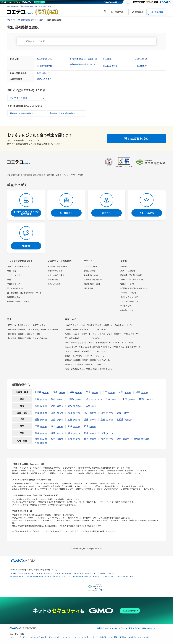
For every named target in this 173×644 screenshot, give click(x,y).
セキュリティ (67, 637)
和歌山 (120, 419)
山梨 (103, 413)
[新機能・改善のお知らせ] (105, 12)
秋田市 (112, 392)
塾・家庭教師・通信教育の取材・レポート (24, 293)
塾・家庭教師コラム (15, 288)
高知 (86, 426)
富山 (53, 413)
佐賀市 (60, 439)
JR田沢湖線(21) (44, 66)
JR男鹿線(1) (141, 66)
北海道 (38, 392)
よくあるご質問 (45, 6)
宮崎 (119, 439)
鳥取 (37, 433)
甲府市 (109, 413)
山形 (121, 392)
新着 (9, 279)
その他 (146, 637)
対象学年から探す (55, 271)
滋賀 (37, 419)
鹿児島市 (145, 439)
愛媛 (70, 426)
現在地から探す (54, 284)
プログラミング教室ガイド (18, 266)
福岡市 (44, 439)
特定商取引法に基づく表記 (131, 275)
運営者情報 (89, 288)
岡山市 (76, 433)
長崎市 (76, 439)
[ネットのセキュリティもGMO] (23, 2)
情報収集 (103, 637)
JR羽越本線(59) (110, 66)
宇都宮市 (61, 399)
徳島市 (44, 426)
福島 (138, 392)
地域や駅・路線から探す (58, 266)
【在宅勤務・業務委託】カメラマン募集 (24, 334)
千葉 (108, 399)
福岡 (37, 439)
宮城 (88, 392)
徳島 (37, 426)
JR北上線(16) (142, 59)
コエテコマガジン (15, 275)
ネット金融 (113, 637)
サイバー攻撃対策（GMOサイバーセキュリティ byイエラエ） (47, 576)
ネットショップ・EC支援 (38, 637)
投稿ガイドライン (128, 284)
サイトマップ (126, 306)
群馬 (72, 399)
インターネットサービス (18, 637)
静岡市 (60, 406)
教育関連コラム (14, 297)
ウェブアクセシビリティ (130, 301)
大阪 (70, 419)
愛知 (70, 406)
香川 (53, 426)
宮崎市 (126, 439)
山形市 (128, 392)
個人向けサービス (135, 637)
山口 (103, 433)
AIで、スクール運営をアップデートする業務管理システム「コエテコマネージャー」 (99, 342)
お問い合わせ (89, 271)
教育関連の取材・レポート (18, 301)
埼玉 (88, 399)
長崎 (70, 439)
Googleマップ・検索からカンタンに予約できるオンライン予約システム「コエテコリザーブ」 (104, 347)
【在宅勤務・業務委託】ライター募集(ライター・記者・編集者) (33, 329)
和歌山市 (129, 420)
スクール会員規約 (128, 271)
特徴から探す (53, 279)
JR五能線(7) (108, 59)
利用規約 (124, 266)
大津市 (44, 420)
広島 (86, 433)
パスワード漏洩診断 (64, 573)
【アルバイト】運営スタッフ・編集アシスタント (27, 325)
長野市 (126, 413)
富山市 (60, 413)
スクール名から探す (56, 275)
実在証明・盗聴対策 (16, 576)
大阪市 (76, 420)
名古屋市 (77, 406)
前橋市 (78, 399)
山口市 (109, 433)
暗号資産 (123, 637)
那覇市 (44, 443)
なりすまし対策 (108, 576)
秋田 (105, 392)
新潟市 (44, 413)
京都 (53, 419)
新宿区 (131, 399)
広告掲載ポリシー (128, 310)
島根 (53, 433)
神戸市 (93, 420)
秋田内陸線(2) (44, 73)
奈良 (103, 419)
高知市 (93, 426)
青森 (55, 392)
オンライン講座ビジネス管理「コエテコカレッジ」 (86, 351)
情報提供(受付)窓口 (92, 284)
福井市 (93, 413)
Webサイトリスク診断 (81, 573)
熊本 (86, 439)
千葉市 (115, 399)
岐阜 (37, 406)
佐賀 (53, 439)
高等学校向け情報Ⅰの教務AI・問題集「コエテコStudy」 (88, 360)
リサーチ (94, 637)
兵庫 (86, 419)
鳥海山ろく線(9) (45, 79)
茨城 (37, 399)
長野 (119, 413)
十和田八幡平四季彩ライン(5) (82, 66)
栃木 (53, 399)
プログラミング (14, 284)
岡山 (70, 433)
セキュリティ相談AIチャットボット (104, 573)
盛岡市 (79, 392)
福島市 (144, 392)
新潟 (37, 413)
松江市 (60, 433)
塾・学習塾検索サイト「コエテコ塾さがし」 (83, 338)
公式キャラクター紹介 (129, 297)
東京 (125, 399)
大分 (103, 439)
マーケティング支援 (81, 637)
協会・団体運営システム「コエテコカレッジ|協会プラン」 (89, 369)
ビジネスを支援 (54, 637)
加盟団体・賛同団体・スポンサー (134, 288)
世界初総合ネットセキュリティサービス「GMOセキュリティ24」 (32, 573)
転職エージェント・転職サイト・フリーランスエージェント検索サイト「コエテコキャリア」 (103, 334)
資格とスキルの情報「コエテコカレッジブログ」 (85, 356)
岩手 (72, 392)
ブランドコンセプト (128, 293)
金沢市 (76, 413)
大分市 (109, 439)
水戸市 (44, 399)
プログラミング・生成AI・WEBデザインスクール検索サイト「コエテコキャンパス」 (100, 325)
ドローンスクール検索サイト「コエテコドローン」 (86, 329)
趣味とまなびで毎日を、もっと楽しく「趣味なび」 (86, 364)
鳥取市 (44, 433)
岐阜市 (44, 406)
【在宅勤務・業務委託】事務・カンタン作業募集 (27, 338)
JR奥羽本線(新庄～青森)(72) (83, 59)
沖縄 (37, 443)
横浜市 (150, 399)
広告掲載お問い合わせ (93, 279)
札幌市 (46, 392)
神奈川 (142, 399)
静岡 (53, 406)
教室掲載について (91, 275)
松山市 (76, 426)
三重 (88, 406)
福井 (86, 413)
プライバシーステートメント (132, 279)
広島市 (93, 433)
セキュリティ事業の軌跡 (125, 576)
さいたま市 (97, 399)
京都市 (60, 420)
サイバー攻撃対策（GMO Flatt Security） (85, 576)
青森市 (62, 392)
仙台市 (95, 392)
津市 (94, 406)
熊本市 (93, 439)
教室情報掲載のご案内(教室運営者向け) (22, 6)
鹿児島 (137, 439)
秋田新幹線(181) (45, 59)
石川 (70, 413)
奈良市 (109, 420)
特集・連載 (12, 271)
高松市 (60, 426)
